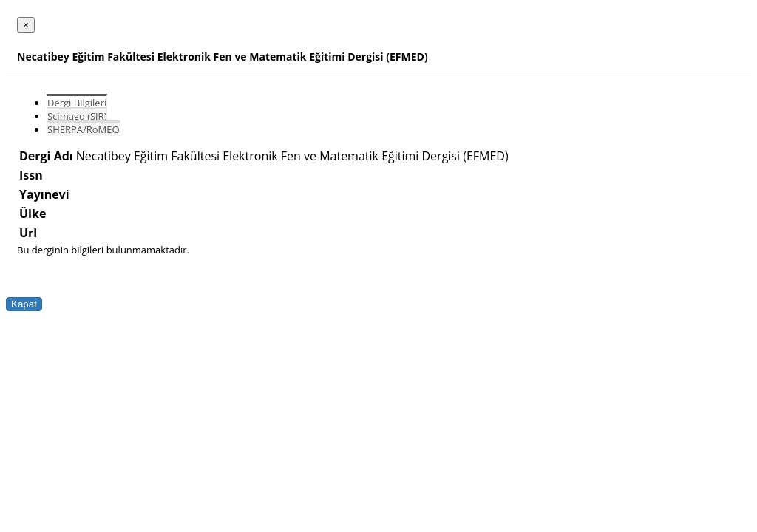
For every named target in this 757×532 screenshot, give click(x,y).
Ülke (33, 214)
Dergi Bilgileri (77, 103)
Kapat (24, 304)
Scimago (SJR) (77, 116)
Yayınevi (44, 194)
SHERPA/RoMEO (84, 129)
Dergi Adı (46, 156)
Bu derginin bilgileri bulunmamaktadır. (103, 250)
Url (28, 233)
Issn (31, 175)
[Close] (26, 25)
